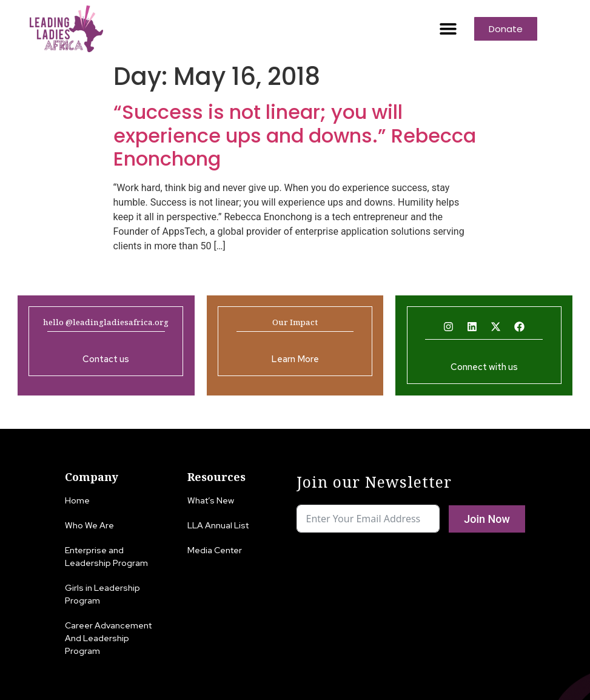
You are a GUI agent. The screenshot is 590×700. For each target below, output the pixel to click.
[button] (448, 29)
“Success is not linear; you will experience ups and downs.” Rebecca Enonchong (295, 135)
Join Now (487, 519)
